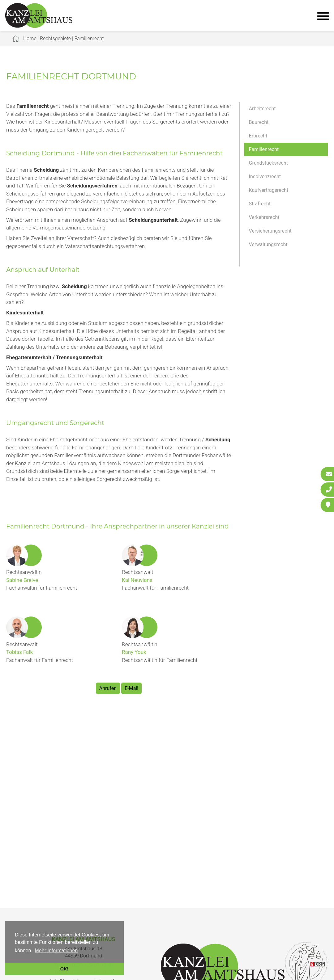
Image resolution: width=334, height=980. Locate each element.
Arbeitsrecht (262, 109)
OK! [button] (64, 969)
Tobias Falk (19, 652)
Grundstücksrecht (268, 163)
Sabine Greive (22, 580)
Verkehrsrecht (264, 217)
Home (30, 38)
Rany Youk (134, 652)
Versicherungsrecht (270, 231)
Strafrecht (260, 204)
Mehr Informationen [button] (56, 951)
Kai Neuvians (137, 580)
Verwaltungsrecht (268, 244)
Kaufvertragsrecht (269, 190)
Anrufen (108, 688)
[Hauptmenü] (323, 17)
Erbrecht (258, 136)
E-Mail (131, 688)
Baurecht (259, 122)
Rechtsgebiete (55, 38)
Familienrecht (89, 38)
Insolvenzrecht (265, 177)
